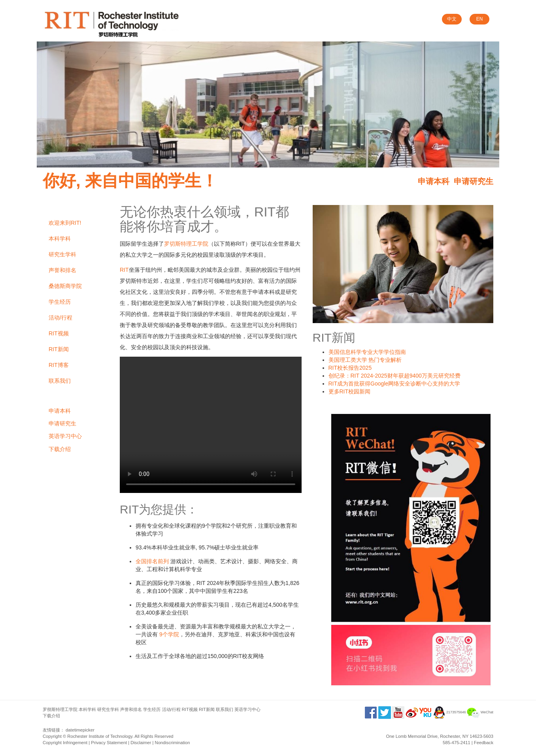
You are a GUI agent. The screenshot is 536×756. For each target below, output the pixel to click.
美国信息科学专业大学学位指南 (367, 352)
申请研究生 (474, 181)
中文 (452, 19)
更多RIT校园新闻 (350, 391)
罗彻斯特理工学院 (60, 709)
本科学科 (60, 239)
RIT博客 (59, 365)
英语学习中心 (65, 436)
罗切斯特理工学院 (186, 244)
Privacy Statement (109, 743)
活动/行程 (60, 318)
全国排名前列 (152, 561)
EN (480, 19)
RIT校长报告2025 (350, 368)
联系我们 (60, 381)
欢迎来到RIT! (65, 223)
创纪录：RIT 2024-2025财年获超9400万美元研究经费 (394, 376)
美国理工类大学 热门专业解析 (365, 360)
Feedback (484, 743)
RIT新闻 (59, 349)
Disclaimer (141, 743)
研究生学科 (62, 254)
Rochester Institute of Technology (100, 736)
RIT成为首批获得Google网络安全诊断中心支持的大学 (394, 384)
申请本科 (434, 181)
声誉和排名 (62, 270)
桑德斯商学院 (65, 286)
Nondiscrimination (173, 743)
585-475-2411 (457, 743)
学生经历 (60, 302)
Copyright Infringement (65, 743)
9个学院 (169, 634)
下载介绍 (60, 449)
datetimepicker (80, 730)
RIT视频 (59, 333)
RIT (124, 270)
